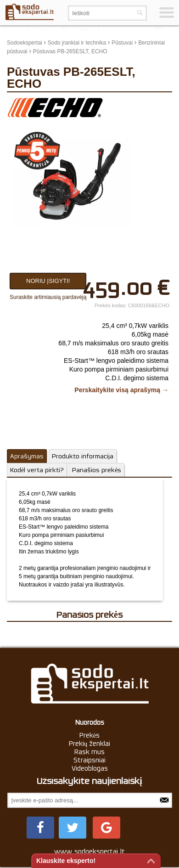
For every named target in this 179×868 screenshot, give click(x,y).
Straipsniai (89, 760)
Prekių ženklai (90, 744)
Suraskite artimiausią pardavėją (48, 297)
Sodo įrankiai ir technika (77, 43)
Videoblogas (90, 768)
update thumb (151, 104)
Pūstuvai (122, 43)
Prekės (90, 735)
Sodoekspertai (25, 43)
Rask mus (89, 752)
